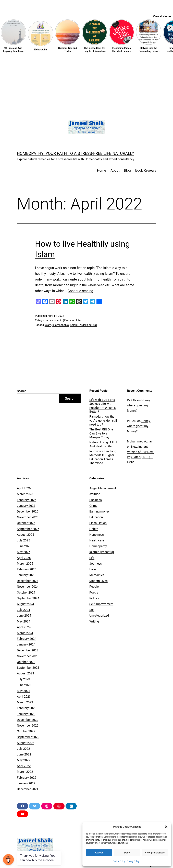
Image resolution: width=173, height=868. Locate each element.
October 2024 (26, 592)
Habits (94, 529)
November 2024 (28, 587)
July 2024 (23, 610)
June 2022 (24, 754)
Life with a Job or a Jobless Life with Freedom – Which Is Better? (103, 406)
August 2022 (26, 743)
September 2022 (28, 737)
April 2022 (24, 766)
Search (22, 391)
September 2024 (28, 598)
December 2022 (28, 720)
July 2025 (23, 540)
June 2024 (24, 615)
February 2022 (27, 778)
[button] (166, 827)
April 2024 (24, 627)
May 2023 (24, 691)
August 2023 (26, 673)
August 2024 (26, 604)
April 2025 (24, 558)
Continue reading (80, 291)
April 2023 (24, 697)
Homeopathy (98, 546)
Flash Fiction (98, 523)
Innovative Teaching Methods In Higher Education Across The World (103, 457)
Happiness (97, 535)
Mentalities (97, 575)
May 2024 (24, 621)
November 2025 (28, 517)
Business (96, 500)
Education (96, 517)
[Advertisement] (86, 80)
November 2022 (28, 725)
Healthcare (97, 540)
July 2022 (23, 749)
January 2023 (26, 714)
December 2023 (28, 650)
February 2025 (27, 569)
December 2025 (28, 511)
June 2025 (24, 546)
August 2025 (26, 535)
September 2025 (28, 529)
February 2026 (27, 500)
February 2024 (27, 639)
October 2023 (26, 662)
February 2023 (27, 708)
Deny (127, 853)
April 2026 (24, 488)
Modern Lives (98, 581)
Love (93, 569)
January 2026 (26, 506)
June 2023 (24, 685)
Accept (99, 853)
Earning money (99, 511)
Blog (127, 170)
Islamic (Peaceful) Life (67, 320)
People (94, 587)
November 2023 (28, 656)
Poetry (94, 592)
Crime (93, 506)
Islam (48, 325)
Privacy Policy (133, 861)
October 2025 (26, 523)
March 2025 (25, 564)
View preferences (155, 853)
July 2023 (23, 679)
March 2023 (25, 702)
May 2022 (24, 760)
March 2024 (25, 633)
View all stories (162, 16)
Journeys (96, 564)
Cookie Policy (119, 861)
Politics (94, 598)
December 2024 (28, 581)
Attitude (95, 494)
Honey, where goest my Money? (139, 405)
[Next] (170, 28)
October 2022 (26, 731)
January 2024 (26, 644)
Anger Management (103, 488)
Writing (94, 621)
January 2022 (26, 783)
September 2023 (28, 668)
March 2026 (25, 494)
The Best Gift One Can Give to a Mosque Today (101, 433)
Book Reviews (146, 170)
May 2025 (24, 552)
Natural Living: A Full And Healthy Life (103, 444)
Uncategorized (99, 615)
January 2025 (26, 575)
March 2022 (25, 772)
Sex (92, 610)
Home (102, 170)
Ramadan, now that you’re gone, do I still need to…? (103, 420)
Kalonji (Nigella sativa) (83, 325)
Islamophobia (61, 325)
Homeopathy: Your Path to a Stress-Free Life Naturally (76, 153)
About (115, 170)
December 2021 (28, 789)
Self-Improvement (101, 604)
